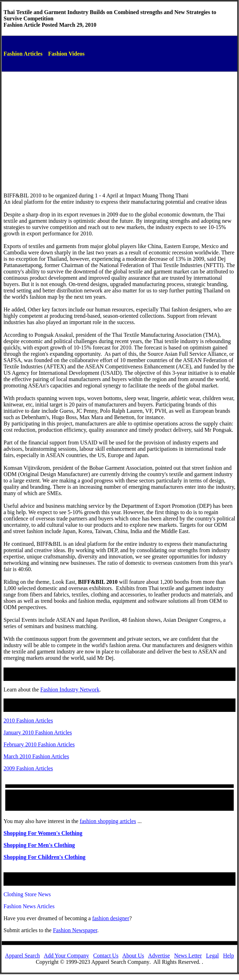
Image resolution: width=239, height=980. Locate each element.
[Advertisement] (120, 126)
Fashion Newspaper (75, 930)
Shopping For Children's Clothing (45, 857)
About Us (133, 956)
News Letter (188, 956)
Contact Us (106, 956)
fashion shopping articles (108, 821)
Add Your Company (66, 956)
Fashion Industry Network (70, 690)
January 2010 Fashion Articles (38, 732)
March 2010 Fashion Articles (36, 756)
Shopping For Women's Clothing (43, 833)
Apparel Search (22, 956)
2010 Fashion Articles (28, 720)
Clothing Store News (27, 894)
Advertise (159, 956)
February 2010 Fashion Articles (39, 744)
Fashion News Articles (29, 906)
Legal (212, 956)
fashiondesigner (111, 918)
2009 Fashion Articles (28, 768)
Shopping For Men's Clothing (39, 845)
